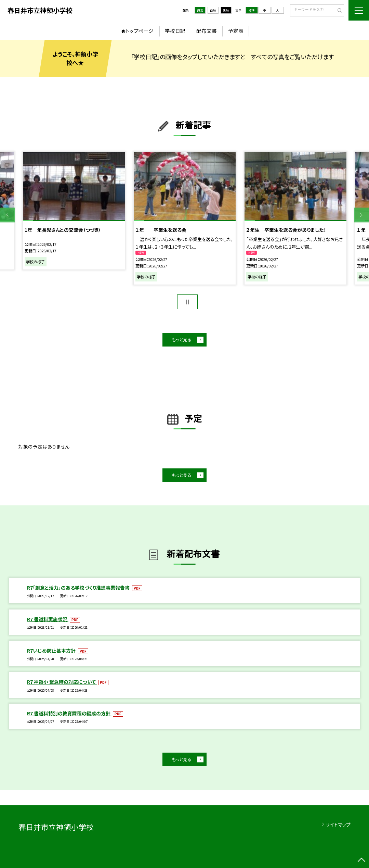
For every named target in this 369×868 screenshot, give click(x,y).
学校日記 (175, 31)
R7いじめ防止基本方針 (52, 651)
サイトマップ (338, 825)
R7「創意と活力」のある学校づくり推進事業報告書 (79, 588)
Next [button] (362, 215)
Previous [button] (7, 215)
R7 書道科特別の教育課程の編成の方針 (69, 713)
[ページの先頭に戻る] (362, 861)
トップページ (140, 31)
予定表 (236, 31)
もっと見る (182, 339)
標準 (252, 10)
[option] (74, 211)
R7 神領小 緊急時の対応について (62, 682)
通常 (200, 10)
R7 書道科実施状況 (48, 619)
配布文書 (207, 31)
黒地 (226, 10)
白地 (213, 10)
